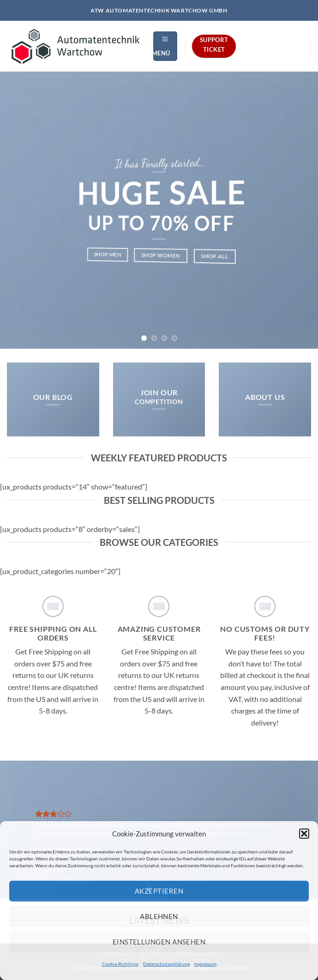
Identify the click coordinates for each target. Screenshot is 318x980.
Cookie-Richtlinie (120, 964)
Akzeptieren (159, 891)
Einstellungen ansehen (159, 942)
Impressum (205, 964)
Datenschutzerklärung (166, 964)
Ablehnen (159, 916)
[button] (304, 834)
